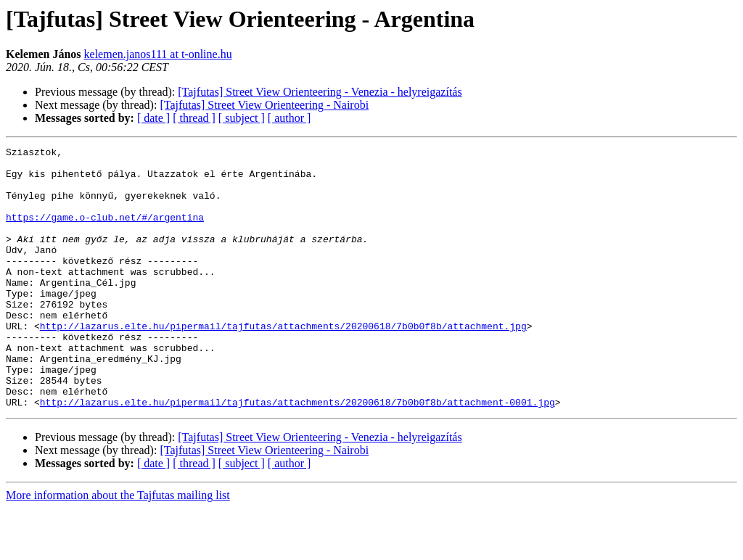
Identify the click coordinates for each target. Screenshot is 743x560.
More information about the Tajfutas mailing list (118, 547)
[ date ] (153, 118)
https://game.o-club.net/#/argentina (105, 232)
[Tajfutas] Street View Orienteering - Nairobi (264, 105)
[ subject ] (242, 118)
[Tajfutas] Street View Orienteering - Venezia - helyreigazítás (320, 92)
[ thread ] (194, 118)
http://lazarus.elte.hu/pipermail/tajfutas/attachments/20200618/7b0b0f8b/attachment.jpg (283, 363)
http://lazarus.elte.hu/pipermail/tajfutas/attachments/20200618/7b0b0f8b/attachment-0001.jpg (297, 454)
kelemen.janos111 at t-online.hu (158, 54)
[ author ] (290, 118)
